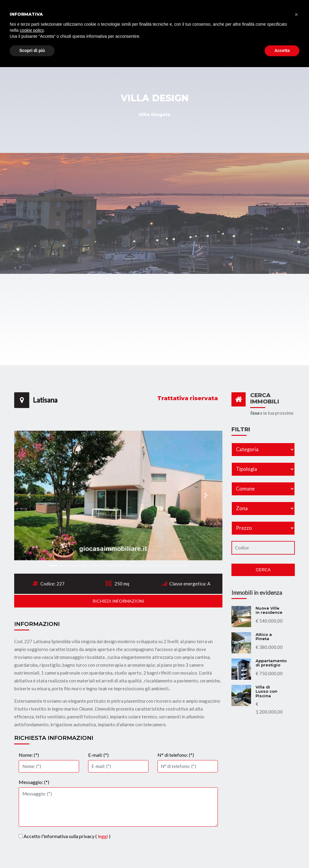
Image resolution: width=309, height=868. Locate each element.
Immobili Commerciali (132, 46)
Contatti (281, 43)
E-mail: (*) (98, 755)
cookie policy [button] (32, 831)
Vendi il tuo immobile (239, 46)
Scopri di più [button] (32, 851)
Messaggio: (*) (34, 782)
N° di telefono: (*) (176, 755)
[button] (30, 495)
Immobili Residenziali (75, 46)
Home (37, 43)
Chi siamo (197, 46)
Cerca (263, 570)
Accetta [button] (282, 851)
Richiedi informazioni (118, 601)
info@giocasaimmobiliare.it (175, 7)
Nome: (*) (29, 755)
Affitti (172, 43)
